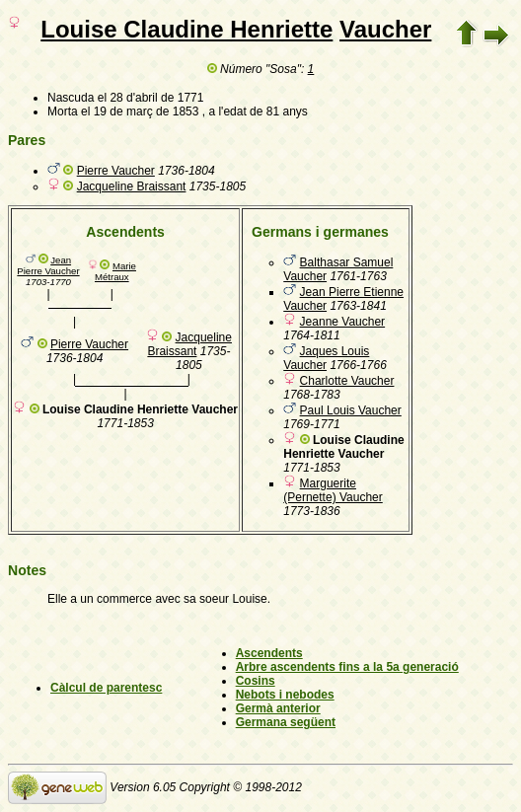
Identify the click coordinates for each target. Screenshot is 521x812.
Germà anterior (278, 708)
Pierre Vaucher (116, 171)
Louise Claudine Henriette (186, 29)
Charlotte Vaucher (347, 381)
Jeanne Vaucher (343, 322)
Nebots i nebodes (285, 695)
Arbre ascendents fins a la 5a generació (347, 667)
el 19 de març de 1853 (140, 111)
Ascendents (269, 653)
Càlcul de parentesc (106, 688)
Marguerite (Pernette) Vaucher (333, 490)
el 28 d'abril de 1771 (151, 98)
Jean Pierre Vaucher (48, 265)
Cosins (256, 681)
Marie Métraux (115, 271)
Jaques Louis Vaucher (326, 358)
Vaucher (385, 29)
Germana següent (286, 722)
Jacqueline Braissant (132, 186)
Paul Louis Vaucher (351, 410)
